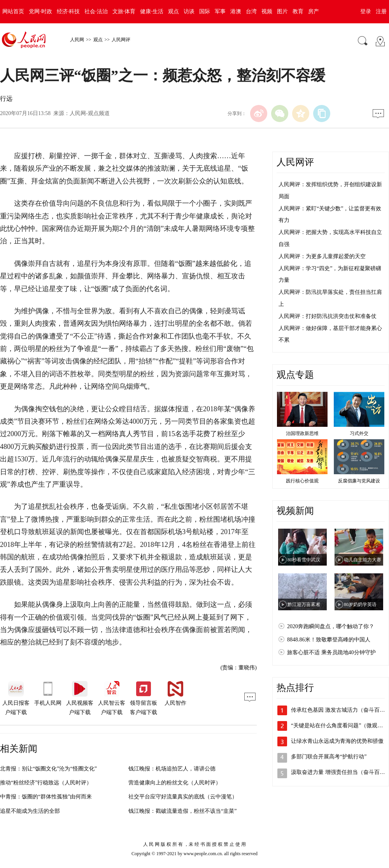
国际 (205, 11)
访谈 (189, 11)
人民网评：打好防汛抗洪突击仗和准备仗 (328, 316)
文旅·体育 (124, 11)
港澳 (236, 11)
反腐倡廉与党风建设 (359, 481)
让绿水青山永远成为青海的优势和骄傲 (337, 741)
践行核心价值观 (302, 481)
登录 (366, 11)
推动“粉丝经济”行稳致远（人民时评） (46, 783)
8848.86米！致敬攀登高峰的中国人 (329, 640)
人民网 (77, 40)
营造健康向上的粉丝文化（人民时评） (175, 783)
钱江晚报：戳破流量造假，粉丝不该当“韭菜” (182, 811)
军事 (220, 11)
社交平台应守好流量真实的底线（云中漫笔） (183, 797)
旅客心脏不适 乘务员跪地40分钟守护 (331, 652)
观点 (173, 11)
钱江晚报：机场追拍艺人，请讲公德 (172, 769)
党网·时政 (40, 11)
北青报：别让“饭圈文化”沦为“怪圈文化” (48, 769)
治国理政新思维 (302, 433)
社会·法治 (96, 11)
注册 (381, 11)
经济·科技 (68, 11)
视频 (267, 11)
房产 (314, 11)
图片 (282, 11)
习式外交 (359, 433)
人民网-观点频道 (90, 113)
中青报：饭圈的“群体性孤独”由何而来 (46, 797)
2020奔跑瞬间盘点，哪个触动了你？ (331, 626)
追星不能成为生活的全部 (30, 811)
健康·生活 (152, 11)
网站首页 (13, 11)
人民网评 (121, 40)
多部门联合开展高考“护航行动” (329, 757)
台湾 (251, 11)
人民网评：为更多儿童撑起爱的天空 (322, 256)
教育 (298, 11)
